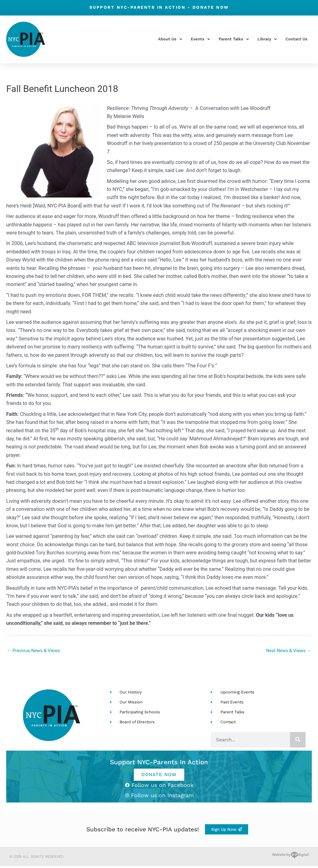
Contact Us (296, 39)
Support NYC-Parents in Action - (159, 7)
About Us (170, 39)
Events (200, 39)
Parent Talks (234, 39)
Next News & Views (287, 651)
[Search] (298, 741)
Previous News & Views (36, 651)
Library (267, 39)
